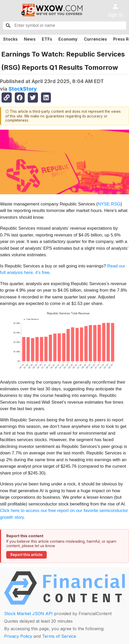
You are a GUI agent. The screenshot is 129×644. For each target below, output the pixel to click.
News (30, 39)
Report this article (26, 555)
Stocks (10, 39)
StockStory (23, 89)
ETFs (47, 39)
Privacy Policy (18, 636)
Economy (68, 39)
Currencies (95, 39)
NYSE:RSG (109, 204)
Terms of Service (59, 636)
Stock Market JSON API (28, 614)
